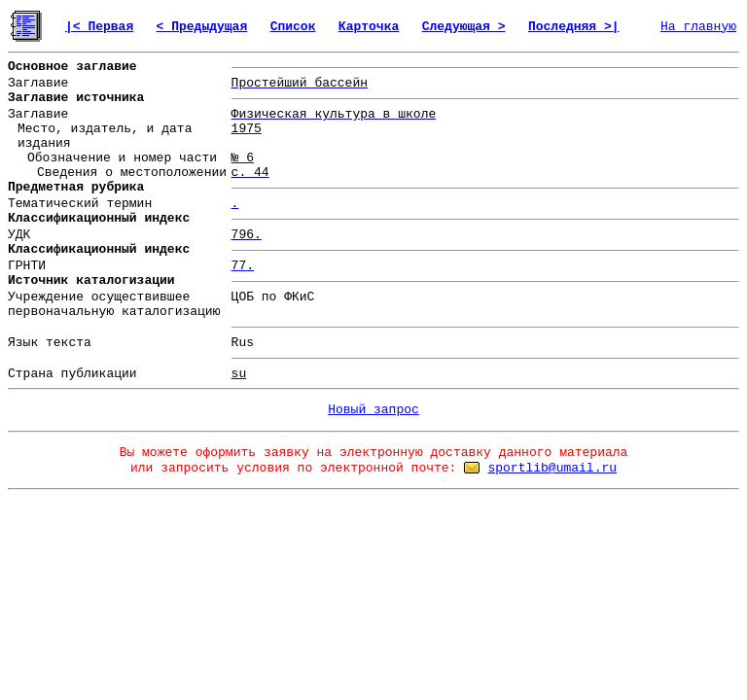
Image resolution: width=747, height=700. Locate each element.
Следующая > (464, 27)
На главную (698, 27)
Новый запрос (373, 410)
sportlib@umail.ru (552, 468)
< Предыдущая (202, 27)
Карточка (369, 27)
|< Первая (99, 27)
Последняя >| (574, 27)
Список (293, 27)
